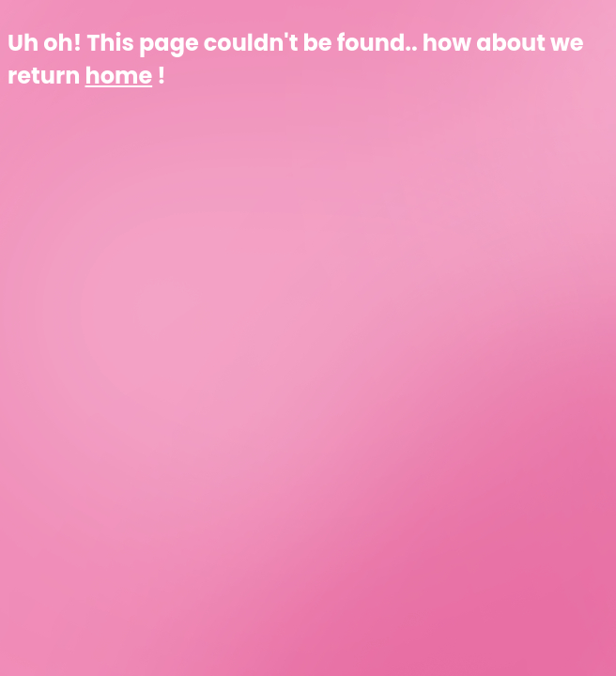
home (119, 76)
